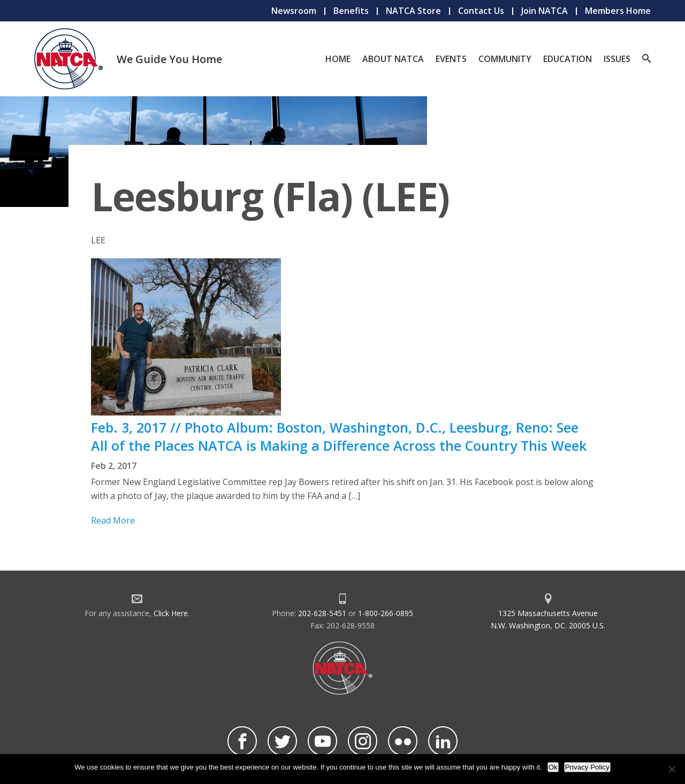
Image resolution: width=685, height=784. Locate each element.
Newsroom (294, 11)
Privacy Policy (587, 767)
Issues (617, 59)
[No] (672, 769)
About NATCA (393, 59)
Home (338, 59)
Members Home (618, 11)
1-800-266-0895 (386, 613)
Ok (553, 767)
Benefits (351, 11)
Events (451, 59)
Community (505, 59)
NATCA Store (413, 11)
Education (568, 59)
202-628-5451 (322, 613)
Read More (113, 520)
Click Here (171, 613)
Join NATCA (545, 11)
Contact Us (481, 11)
